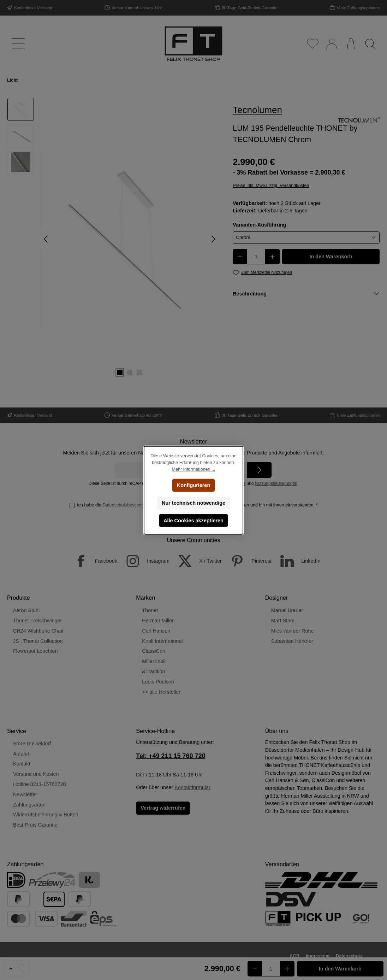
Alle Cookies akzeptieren (194, 520)
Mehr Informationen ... (193, 469)
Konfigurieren (194, 485)
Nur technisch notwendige (194, 503)
